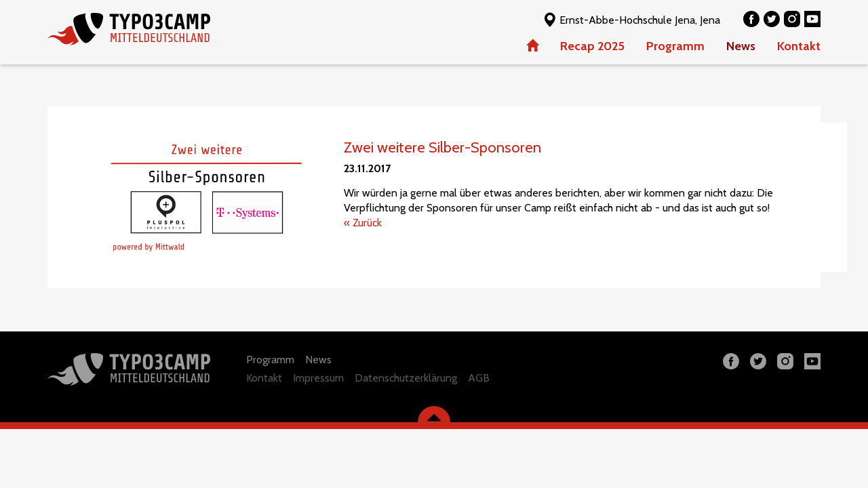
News (741, 46)
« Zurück (363, 223)
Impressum (318, 378)
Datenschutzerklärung (406, 378)
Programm (675, 46)
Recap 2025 (592, 46)
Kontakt (799, 46)
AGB (479, 378)
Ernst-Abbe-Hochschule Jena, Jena (631, 19)
